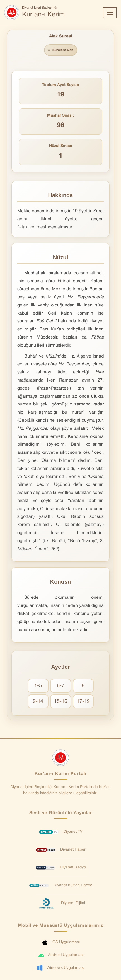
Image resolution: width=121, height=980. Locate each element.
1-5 (38, 686)
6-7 (61, 686)
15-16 (61, 702)
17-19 (83, 702)
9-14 (38, 702)
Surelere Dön (61, 50)
